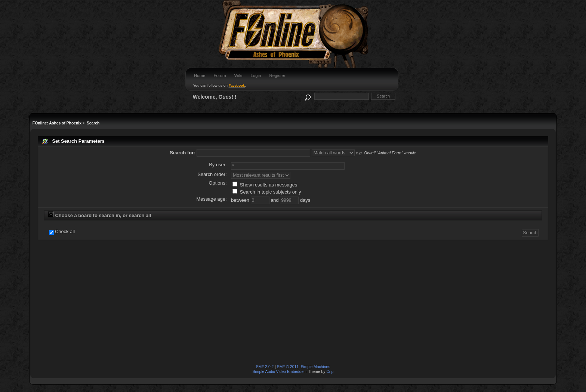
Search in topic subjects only (267, 192)
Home (200, 75)
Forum (220, 75)
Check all (65, 232)
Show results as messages (265, 185)
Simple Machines (316, 367)
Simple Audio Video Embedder (279, 372)
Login (256, 75)
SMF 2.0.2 (265, 367)
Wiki (238, 75)
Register (277, 75)
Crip (330, 372)
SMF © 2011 (288, 367)
